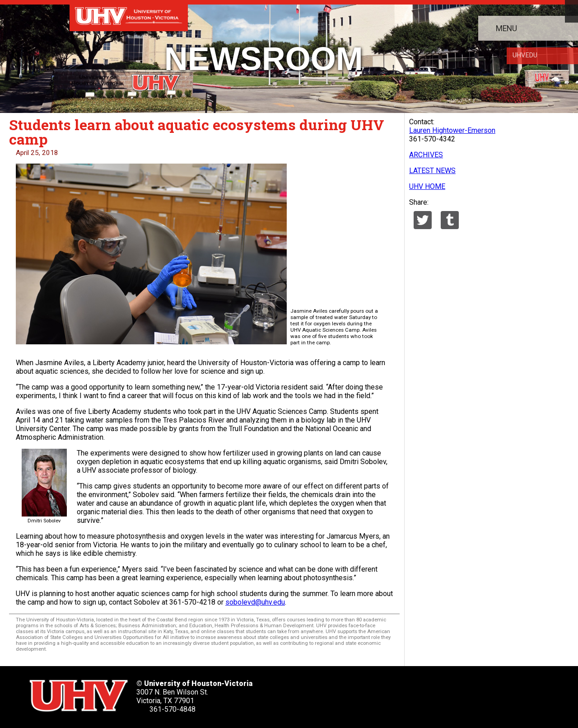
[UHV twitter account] (315, 693)
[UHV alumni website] (452, 693)
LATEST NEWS (432, 171)
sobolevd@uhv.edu (255, 602)
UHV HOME (427, 186)
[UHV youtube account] (397, 693)
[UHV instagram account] (425, 693)
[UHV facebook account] (342, 693)
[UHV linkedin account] (370, 693)
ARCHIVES (426, 155)
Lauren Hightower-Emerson (452, 130)
